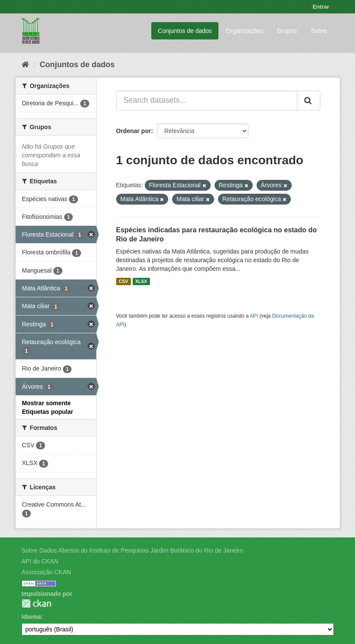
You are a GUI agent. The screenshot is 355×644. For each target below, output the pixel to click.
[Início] (25, 65)
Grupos (287, 31)
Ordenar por (134, 131)
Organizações (244, 31)
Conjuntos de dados (185, 31)
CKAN (36, 603)
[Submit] (309, 101)
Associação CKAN (46, 572)
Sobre (319, 31)
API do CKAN (40, 561)
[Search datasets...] (207, 101)
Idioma (31, 617)
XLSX (141, 281)
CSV (124, 281)
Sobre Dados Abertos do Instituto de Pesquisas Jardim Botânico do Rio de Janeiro (132, 550)
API (254, 316)
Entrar (321, 7)
